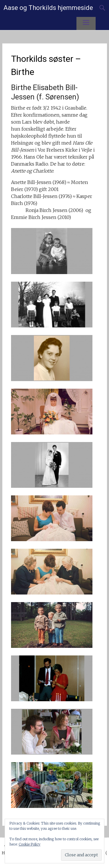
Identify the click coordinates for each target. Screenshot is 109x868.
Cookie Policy (30, 844)
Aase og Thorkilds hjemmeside (48, 8)
